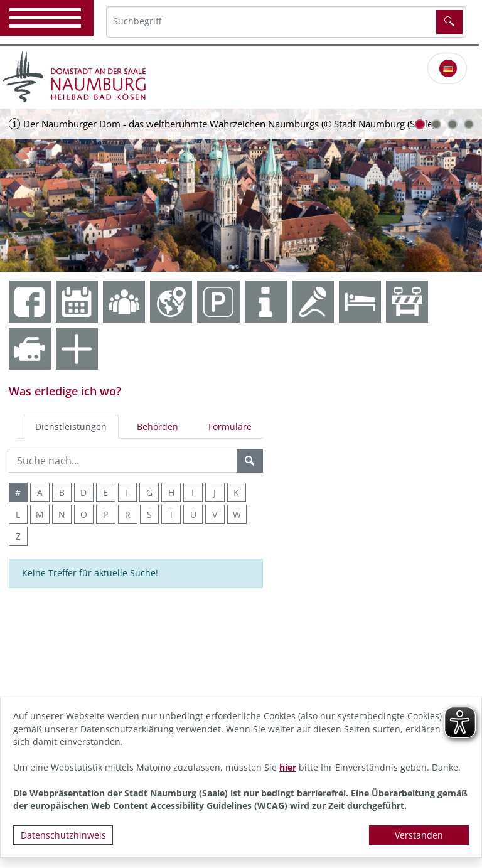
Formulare (230, 426)
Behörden (158, 426)
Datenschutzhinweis (63, 835)
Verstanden (419, 835)
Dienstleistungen (71, 426)
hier (288, 767)
